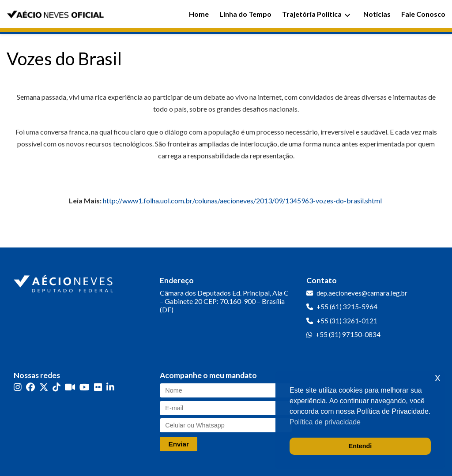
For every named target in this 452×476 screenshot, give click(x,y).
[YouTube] (85, 387)
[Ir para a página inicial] (64, 282)
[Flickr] (98, 387)
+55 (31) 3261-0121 (347, 321)
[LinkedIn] (110, 387)
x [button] (438, 377)
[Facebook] (30, 387)
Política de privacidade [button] (325, 422)
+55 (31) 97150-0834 (348, 334)
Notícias (377, 14)
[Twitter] (44, 387)
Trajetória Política (316, 14)
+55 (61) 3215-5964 (347, 307)
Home (199, 14)
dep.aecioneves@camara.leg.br (362, 293)
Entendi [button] (360, 446)
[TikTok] (56, 387)
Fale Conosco (423, 14)
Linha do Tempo (245, 14)
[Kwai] (70, 387)
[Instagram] (18, 387)
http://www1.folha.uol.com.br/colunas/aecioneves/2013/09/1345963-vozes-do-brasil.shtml (243, 201)
